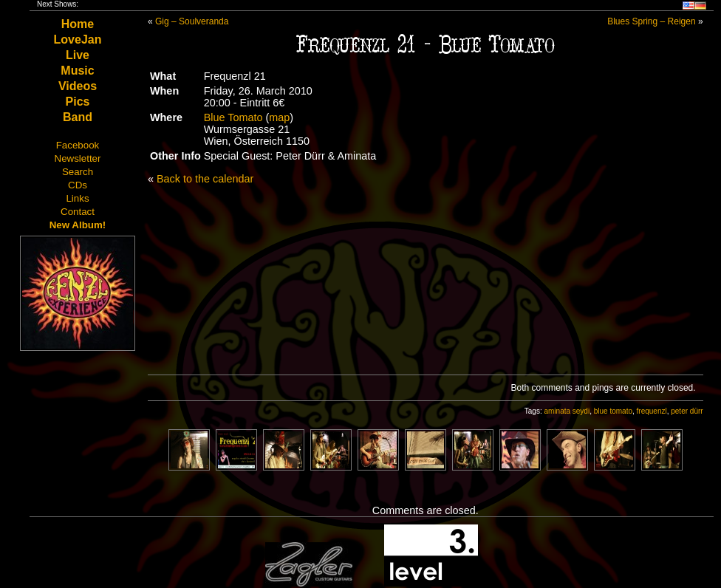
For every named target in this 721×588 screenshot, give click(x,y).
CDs (78, 185)
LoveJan (78, 40)
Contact (78, 212)
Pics (78, 102)
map (279, 117)
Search (78, 172)
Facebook (78, 145)
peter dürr (687, 411)
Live (78, 55)
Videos (78, 86)
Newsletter (78, 158)
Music (77, 71)
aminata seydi (567, 411)
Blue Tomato (233, 117)
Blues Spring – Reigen (651, 21)
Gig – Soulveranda (192, 21)
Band (78, 117)
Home (78, 24)
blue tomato (613, 411)
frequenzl (652, 411)
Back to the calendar (205, 179)
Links (77, 198)
